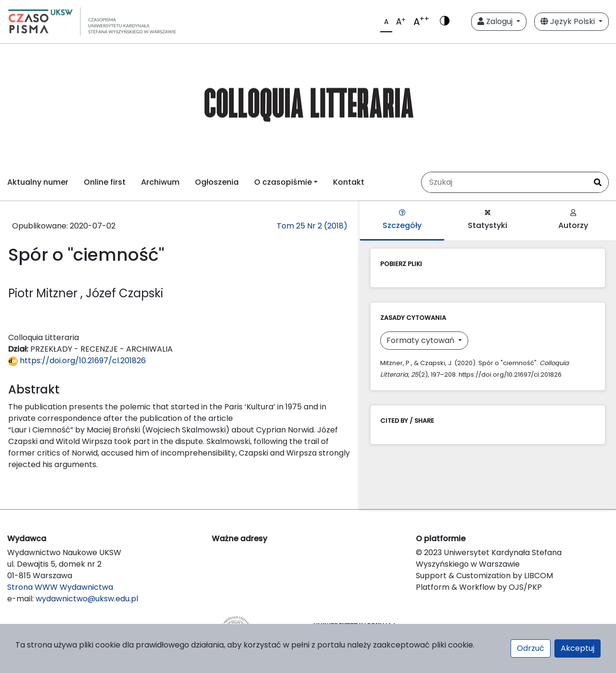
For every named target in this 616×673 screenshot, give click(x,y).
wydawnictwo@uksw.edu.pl (87, 599)
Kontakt (349, 182)
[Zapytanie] (504, 182)
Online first (105, 182)
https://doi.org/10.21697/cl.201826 (77, 361)
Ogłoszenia (217, 182)
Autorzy (573, 220)
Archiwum (160, 182)
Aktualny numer (38, 182)
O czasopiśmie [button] (283, 182)
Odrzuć (531, 648)
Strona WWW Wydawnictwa (60, 587)
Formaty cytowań (421, 340)
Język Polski (569, 21)
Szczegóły (402, 220)
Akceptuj (577, 648)
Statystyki (488, 220)
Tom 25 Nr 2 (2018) (312, 226)
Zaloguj (496, 21)
